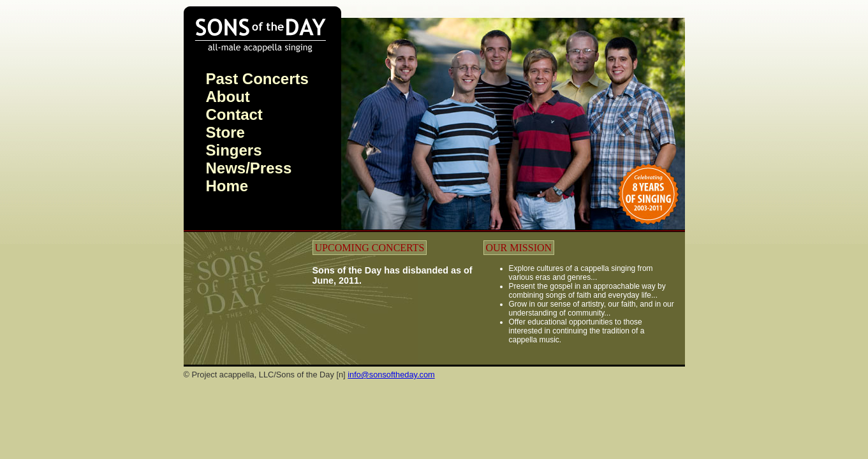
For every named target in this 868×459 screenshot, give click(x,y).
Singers (234, 150)
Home (227, 186)
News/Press (249, 168)
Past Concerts (257, 79)
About (228, 97)
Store (225, 132)
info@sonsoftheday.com (391, 375)
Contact (234, 114)
